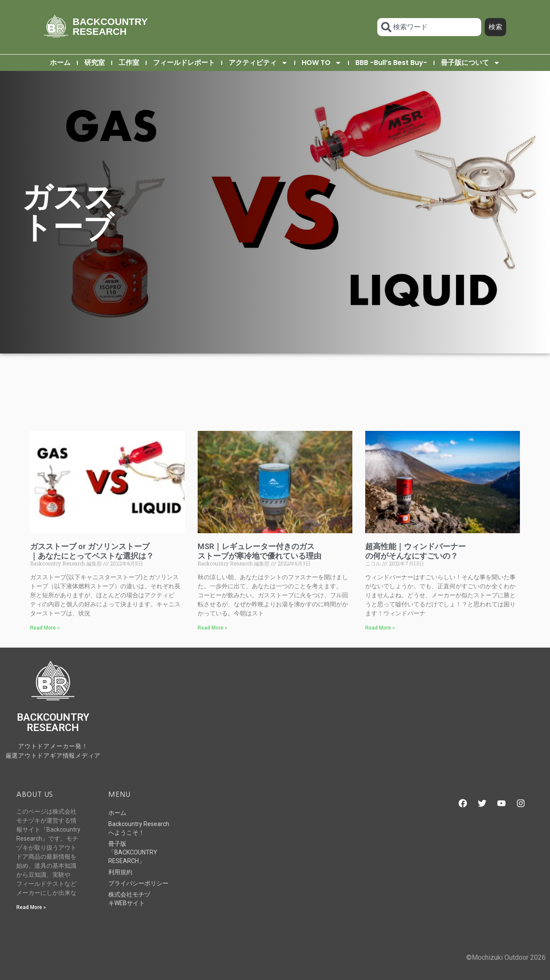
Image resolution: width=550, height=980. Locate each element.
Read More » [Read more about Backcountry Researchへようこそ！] (31, 907)
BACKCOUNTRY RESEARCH (110, 26)
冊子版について (471, 63)
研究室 (95, 63)
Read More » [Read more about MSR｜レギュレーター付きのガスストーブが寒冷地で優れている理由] (212, 628)
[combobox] (429, 27)
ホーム (60, 63)
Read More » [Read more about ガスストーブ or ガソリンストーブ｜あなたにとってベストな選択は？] (45, 628)
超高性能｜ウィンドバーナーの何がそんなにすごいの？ (416, 551)
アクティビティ (258, 63)
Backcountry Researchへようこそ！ (139, 828)
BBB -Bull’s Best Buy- (391, 63)
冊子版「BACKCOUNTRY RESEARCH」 (133, 852)
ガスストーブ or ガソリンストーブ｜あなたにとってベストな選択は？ (92, 551)
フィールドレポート (184, 63)
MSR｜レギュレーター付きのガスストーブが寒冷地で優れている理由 (260, 551)
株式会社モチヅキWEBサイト (129, 899)
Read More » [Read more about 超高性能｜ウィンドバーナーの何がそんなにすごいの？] (380, 628)
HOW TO (322, 63)
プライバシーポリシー (138, 883)
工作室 (129, 63)
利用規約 (120, 872)
